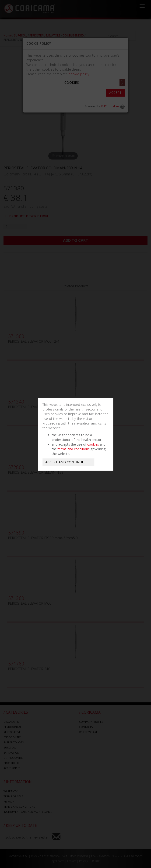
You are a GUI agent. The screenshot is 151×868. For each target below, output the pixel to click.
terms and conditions (74, 449)
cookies (93, 444)
